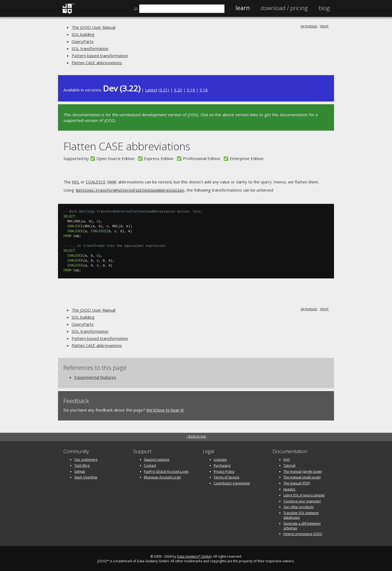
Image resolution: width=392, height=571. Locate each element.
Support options (157, 458)
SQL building (83, 34)
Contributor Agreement (232, 482)
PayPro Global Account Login (166, 470)
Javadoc (290, 488)
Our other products (298, 506)
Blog (324, 8)
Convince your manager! (302, 500)
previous (309, 26)
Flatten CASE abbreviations (97, 63)
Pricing (284, 8)
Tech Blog (82, 464)
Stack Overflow (86, 476)
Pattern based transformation (100, 56)
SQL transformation (90, 48)
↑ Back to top (196, 435)
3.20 (178, 90)
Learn (243, 8)
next (324, 26)
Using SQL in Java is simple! (304, 494)
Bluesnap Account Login (163, 476)
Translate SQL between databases (301, 514)
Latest (151, 90)
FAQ (287, 458)
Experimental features (95, 376)
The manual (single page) (303, 470)
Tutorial (289, 464)
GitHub (80, 470)
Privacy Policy (224, 470)
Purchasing (222, 464)
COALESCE (96, 182)
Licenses (220, 458)
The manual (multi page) (302, 476)
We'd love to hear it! (165, 409)
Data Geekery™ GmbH (194, 555)
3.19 (191, 90)
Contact (150, 464)
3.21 (164, 90)
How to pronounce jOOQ (303, 533)
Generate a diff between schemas (302, 525)
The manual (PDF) (297, 482)
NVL (76, 182)
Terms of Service (226, 476)
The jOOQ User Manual (94, 27)
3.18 (204, 90)
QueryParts (83, 41)
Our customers (86, 458)
